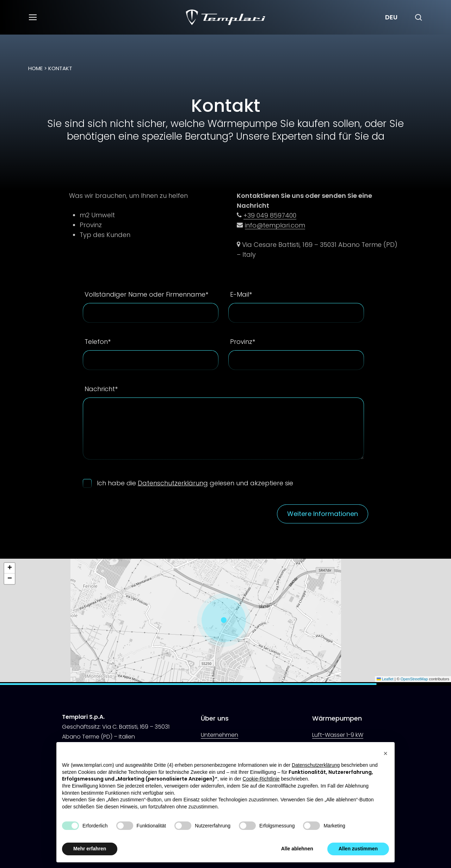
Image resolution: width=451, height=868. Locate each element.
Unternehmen (220, 735)
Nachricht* (101, 389)
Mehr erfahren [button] (90, 849)
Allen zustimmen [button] (358, 849)
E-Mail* (241, 294)
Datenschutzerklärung (173, 483)
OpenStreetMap (414, 679)
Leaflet (385, 679)
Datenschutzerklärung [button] (316, 765)
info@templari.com (275, 225)
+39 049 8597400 (270, 215)
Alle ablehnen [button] (297, 849)
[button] (32, 17)
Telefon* (98, 342)
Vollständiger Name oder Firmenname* (146, 294)
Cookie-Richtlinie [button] (261, 779)
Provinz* (243, 342)
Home (35, 68)
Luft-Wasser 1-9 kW (338, 735)
